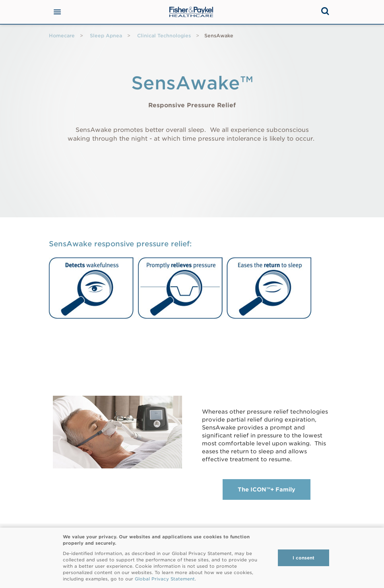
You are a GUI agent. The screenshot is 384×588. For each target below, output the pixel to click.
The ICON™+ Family (267, 489)
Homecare (62, 36)
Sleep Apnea (106, 36)
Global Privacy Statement (165, 579)
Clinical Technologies (164, 36)
